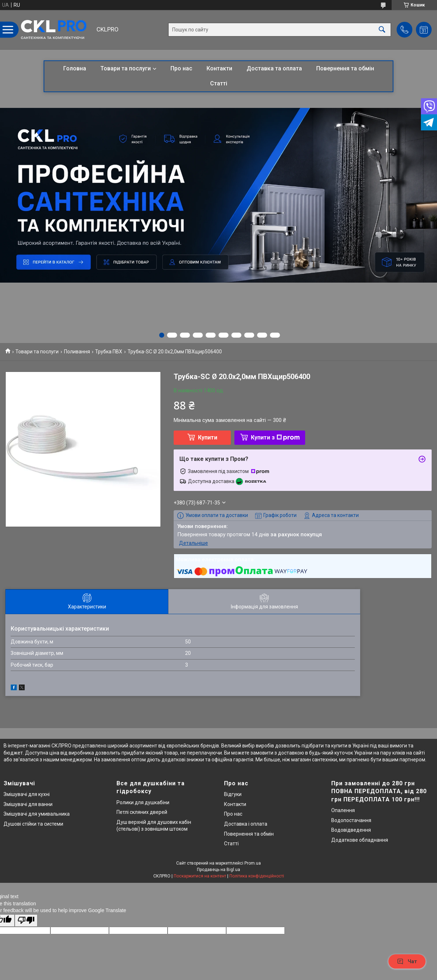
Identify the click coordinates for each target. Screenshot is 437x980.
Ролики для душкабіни (143, 802)
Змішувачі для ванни (28, 804)
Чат (407, 961)
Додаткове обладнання (360, 840)
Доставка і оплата (246, 824)
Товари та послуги (126, 68)
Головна (75, 68)
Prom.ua (253, 863)
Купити (208, 437)
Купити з (275, 437)
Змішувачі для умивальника (37, 814)
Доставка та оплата (274, 68)
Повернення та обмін (345, 68)
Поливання (77, 352)
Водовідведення (351, 830)
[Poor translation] (26, 921)
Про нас (181, 68)
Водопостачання (351, 820)
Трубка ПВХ (109, 352)
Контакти (219, 68)
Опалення (343, 810)
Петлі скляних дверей (142, 812)
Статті (219, 83)
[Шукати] (382, 30)
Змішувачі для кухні (27, 794)
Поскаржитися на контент (200, 876)
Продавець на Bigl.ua (218, 870)
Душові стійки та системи (33, 824)
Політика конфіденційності (257, 876)
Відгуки (233, 794)
